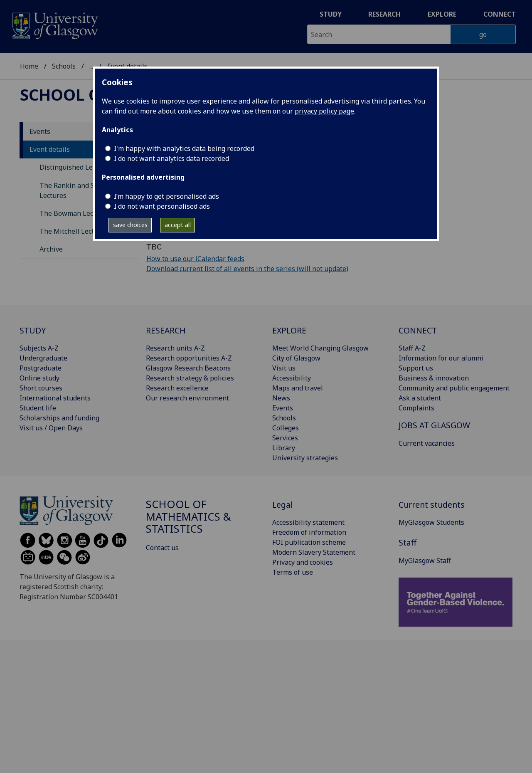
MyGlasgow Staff (425, 561)
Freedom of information (309, 532)
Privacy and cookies (303, 562)
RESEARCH (166, 330)
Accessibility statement (308, 522)
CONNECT (418, 330)
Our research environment (187, 398)
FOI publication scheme (309, 542)
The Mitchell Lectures (74, 231)
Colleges (286, 428)
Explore (442, 14)
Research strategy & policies (190, 378)
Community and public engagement (454, 388)
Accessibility (292, 378)
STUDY (33, 330)
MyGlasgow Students (431, 522)
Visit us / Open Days (51, 428)
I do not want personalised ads (162, 206)
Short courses (41, 388)
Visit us (284, 368)
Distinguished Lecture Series (85, 167)
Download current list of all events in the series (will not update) (247, 269)
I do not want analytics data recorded (171, 158)
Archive (51, 249)
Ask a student (420, 398)
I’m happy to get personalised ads (166, 196)
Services (285, 438)
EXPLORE (289, 330)
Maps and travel (298, 388)
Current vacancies (427, 443)
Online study (39, 378)
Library (284, 448)
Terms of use (293, 572)
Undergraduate (43, 358)
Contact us (162, 548)
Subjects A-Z (39, 348)
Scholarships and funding (59, 418)
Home (29, 66)
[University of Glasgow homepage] (55, 25)
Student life (38, 408)
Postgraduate (41, 368)
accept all (178, 225)
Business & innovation (434, 378)
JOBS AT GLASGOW (434, 425)
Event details (50, 149)
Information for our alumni (441, 358)
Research (384, 14)
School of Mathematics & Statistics (188, 517)
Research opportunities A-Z (189, 358)
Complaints (416, 408)
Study (331, 14)
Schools (64, 66)
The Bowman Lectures (75, 213)
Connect (500, 14)
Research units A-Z (175, 348)
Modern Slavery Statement (314, 552)
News (281, 398)
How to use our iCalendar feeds (195, 259)
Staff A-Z (412, 348)
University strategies (305, 458)
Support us (416, 368)
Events (40, 131)
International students (55, 398)
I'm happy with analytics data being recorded (184, 148)
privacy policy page (324, 111)
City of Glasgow (296, 358)
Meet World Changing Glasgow (320, 348)
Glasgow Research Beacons (188, 368)
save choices (130, 225)
